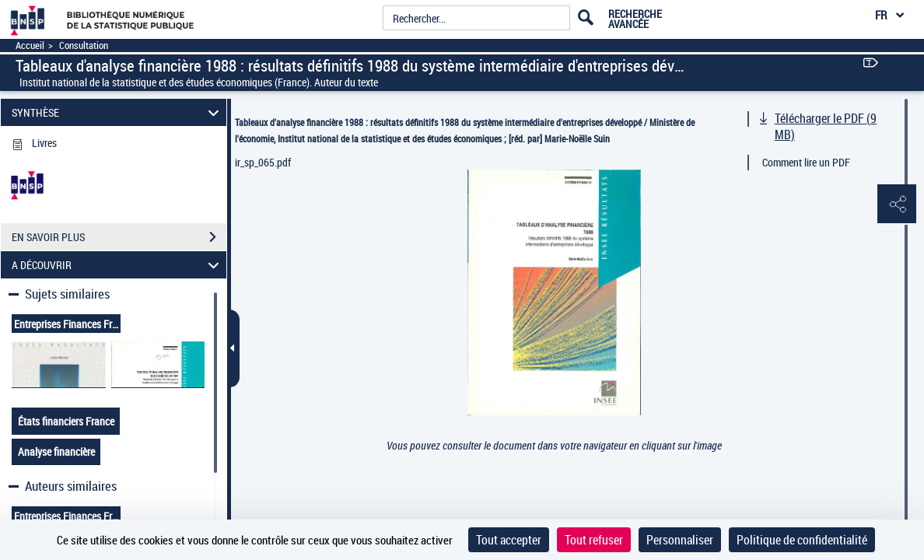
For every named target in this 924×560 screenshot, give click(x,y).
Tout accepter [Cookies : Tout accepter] (509, 540)
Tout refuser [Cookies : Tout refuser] (594, 540)
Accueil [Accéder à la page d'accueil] (30, 45)
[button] (897, 205)
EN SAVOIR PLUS (119, 237)
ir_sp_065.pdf (263, 162)
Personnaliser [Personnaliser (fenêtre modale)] (680, 540)
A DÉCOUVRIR (118, 265)
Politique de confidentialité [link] (802, 540)
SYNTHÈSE (118, 112)
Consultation (84, 45)
